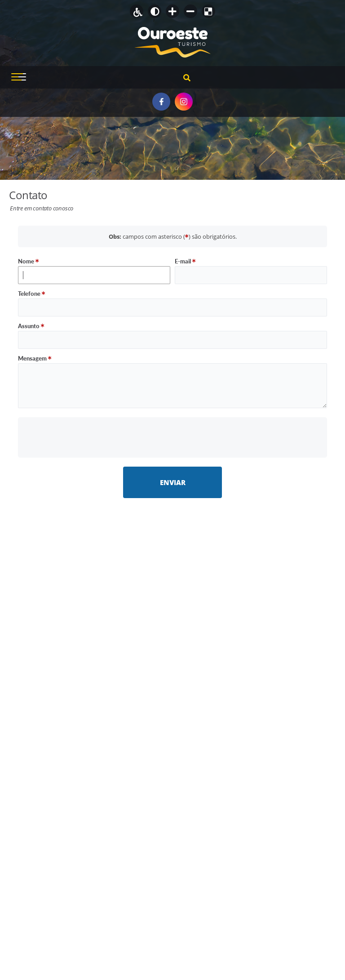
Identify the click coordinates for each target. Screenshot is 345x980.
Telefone (32, 294)
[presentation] (173, 437)
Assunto (31, 326)
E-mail (185, 261)
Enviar (173, 482)
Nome (29, 261)
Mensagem (35, 358)
